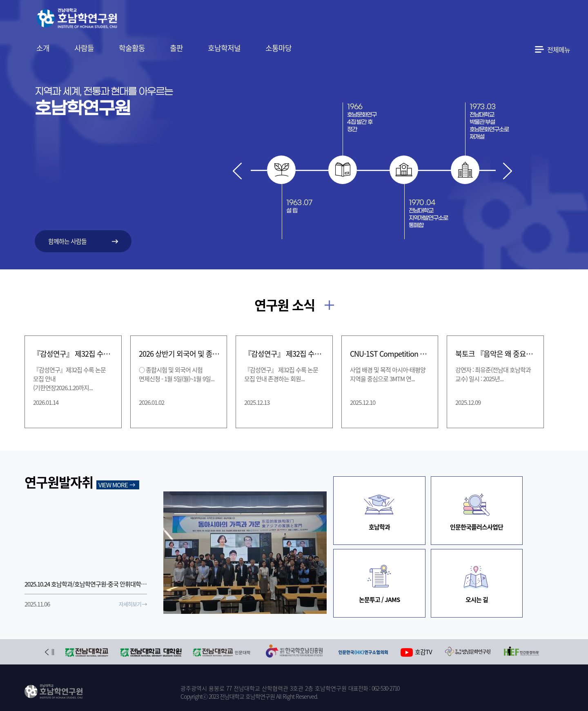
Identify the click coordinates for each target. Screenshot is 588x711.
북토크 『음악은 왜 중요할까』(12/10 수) (496, 354)
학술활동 (132, 48)
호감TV (416, 652)
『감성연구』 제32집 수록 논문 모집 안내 (285, 354)
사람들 (84, 48)
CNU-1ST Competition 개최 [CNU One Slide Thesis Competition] (391, 354)
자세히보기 (130, 604)
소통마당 (278, 48)
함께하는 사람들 (67, 241)
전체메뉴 (559, 49)
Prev (237, 171)
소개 (43, 48)
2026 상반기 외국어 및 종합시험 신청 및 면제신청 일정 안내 (180, 354)
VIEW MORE (113, 485)
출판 (176, 48)
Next (507, 171)
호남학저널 (224, 48)
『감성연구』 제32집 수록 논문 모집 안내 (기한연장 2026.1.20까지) (74, 354)
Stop (53, 652)
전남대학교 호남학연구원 (98, 20)
